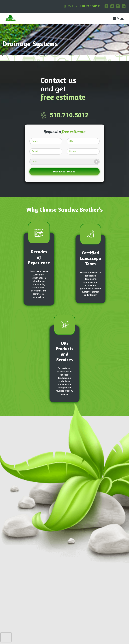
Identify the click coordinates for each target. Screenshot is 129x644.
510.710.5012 (90, 6)
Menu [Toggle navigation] (119, 19)
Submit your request (64, 172)
